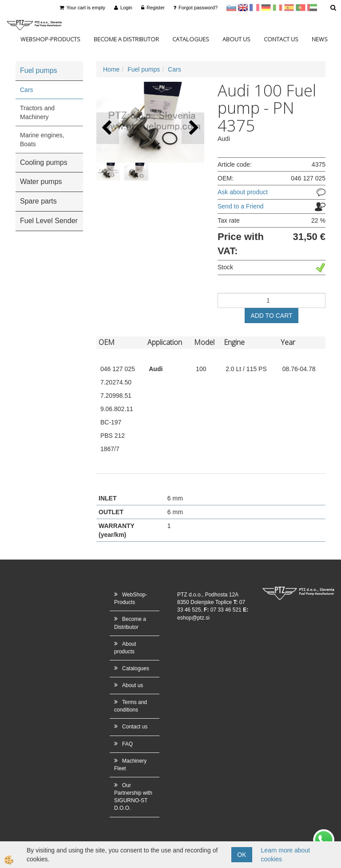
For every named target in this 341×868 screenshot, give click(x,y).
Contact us (281, 39)
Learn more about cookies (286, 855)
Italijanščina (278, 8)
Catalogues (191, 39)
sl (231, 8)
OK (242, 855)
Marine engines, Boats (42, 140)
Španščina (289, 8)
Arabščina (312, 8)
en (243, 8)
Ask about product (243, 192)
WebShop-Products (50, 39)
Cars (27, 90)
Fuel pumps (144, 69)
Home (111, 69)
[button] (193, 128)
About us (236, 39)
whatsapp (324, 834)
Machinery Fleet (130, 765)
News (320, 39)
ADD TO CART (271, 316)
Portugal (301, 8)
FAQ (127, 744)
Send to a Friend (241, 206)
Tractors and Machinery (37, 112)
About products (125, 648)
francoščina (254, 8)
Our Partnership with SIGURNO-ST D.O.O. (133, 797)
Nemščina (266, 8)
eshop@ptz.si (193, 618)
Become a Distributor (126, 39)
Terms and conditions (131, 706)
